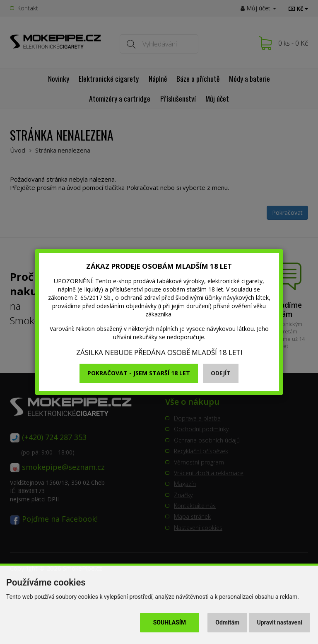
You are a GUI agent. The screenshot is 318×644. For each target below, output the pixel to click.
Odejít (221, 373)
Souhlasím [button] (170, 622)
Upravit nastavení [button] (280, 622)
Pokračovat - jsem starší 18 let (139, 373)
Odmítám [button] (227, 622)
